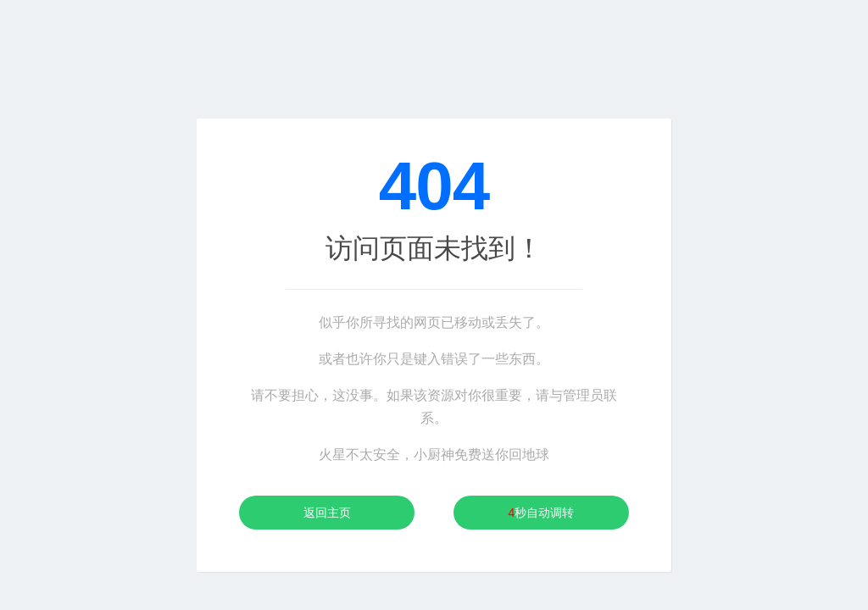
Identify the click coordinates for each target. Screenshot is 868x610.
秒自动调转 (542, 513)
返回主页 (327, 513)
